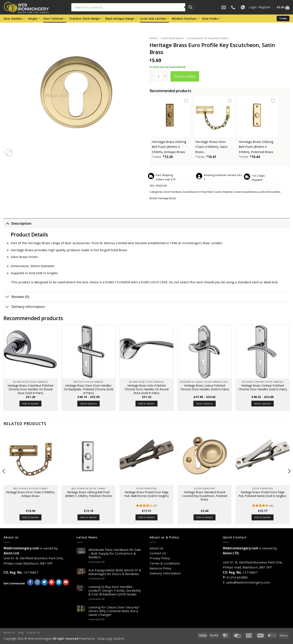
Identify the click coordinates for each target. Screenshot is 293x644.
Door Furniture (55, 19)
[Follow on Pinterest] (51, 582)
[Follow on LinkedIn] (59, 582)
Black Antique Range (121, 19)
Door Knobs (211, 19)
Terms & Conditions (165, 563)
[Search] (190, 7)
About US (9, 633)
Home (153, 38)
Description (18, 223)
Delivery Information (24, 307)
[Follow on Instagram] (37, 582)
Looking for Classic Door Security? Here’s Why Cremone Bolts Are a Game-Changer (114, 611)
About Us (157, 548)
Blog (21, 633)
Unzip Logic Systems (111, 639)
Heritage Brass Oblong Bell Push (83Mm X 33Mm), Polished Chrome (89, 494)
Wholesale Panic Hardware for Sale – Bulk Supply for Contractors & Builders (115, 553)
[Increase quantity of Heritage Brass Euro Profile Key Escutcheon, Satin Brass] (165, 76)
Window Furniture (185, 19)
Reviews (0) (16, 297)
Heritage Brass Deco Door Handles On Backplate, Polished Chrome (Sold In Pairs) (88, 389)
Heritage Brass (167, 198)
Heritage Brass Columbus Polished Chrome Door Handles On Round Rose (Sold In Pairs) (30, 389)
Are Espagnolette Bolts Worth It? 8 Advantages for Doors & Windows (115, 572)
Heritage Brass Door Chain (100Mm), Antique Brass (30, 494)
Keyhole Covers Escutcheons (240, 192)
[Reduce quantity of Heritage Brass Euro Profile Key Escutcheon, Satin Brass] (152, 76)
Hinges (34, 19)
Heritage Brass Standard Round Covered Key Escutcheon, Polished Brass (205, 496)
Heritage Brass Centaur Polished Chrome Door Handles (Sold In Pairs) (263, 387)
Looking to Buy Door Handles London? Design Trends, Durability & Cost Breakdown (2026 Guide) (115, 590)
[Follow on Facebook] (30, 582)
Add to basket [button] (30, 403)
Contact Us (158, 553)
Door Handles (14, 19)
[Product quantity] (159, 76)
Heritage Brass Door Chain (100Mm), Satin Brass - (211, 147)
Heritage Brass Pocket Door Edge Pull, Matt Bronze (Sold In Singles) (147, 494)
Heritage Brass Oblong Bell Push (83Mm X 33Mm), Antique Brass (169, 147)
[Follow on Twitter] (44, 582)
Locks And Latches (154, 19)
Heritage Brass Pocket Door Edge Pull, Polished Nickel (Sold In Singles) (263, 494)
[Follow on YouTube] (66, 582)
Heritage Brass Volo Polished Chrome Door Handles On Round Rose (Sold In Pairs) (146, 389)
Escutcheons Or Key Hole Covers (208, 38)
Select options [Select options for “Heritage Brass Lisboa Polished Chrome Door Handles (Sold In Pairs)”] (205, 403)
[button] (260, 7)
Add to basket (185, 76)
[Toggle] (7, 223)
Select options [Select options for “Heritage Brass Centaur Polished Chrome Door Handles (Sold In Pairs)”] (263, 403)
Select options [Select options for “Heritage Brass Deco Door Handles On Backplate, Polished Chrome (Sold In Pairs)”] (89, 403)
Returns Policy (160, 568)
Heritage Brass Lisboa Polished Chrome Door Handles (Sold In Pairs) (205, 387)
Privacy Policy (160, 558)
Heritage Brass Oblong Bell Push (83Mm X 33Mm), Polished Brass (256, 147)
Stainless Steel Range (86, 19)
